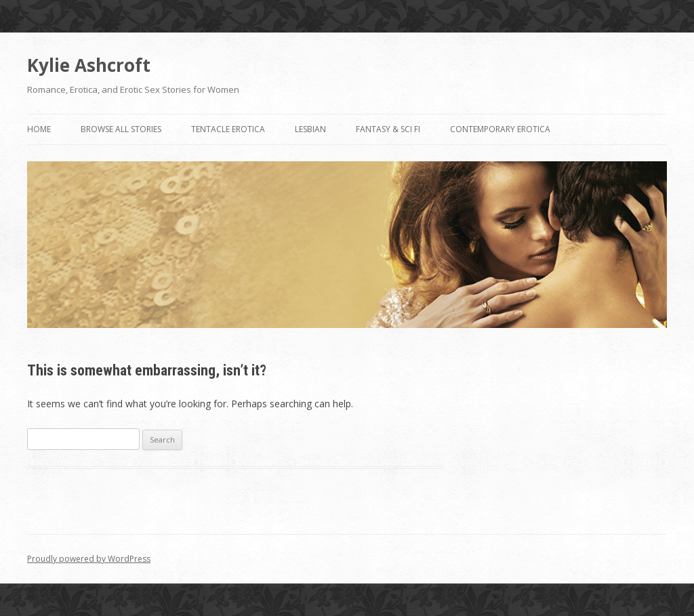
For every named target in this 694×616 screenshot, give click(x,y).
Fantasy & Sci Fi (388, 129)
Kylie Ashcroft (89, 65)
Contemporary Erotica (500, 129)
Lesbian (310, 129)
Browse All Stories (121, 129)
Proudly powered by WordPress (89, 559)
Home (39, 129)
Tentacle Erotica (228, 129)
